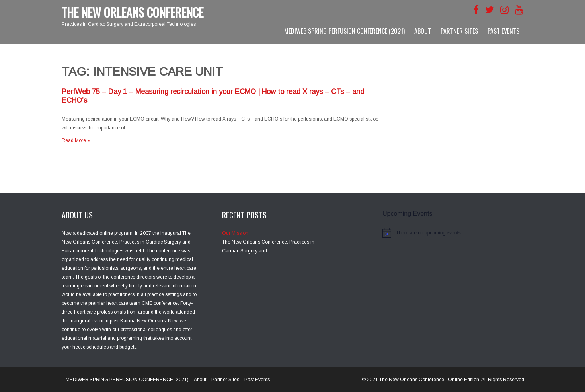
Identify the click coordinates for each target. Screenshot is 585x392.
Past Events (503, 31)
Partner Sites (459, 31)
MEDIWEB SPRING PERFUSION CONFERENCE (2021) (344, 31)
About (423, 31)
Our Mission (235, 233)
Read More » (76, 140)
